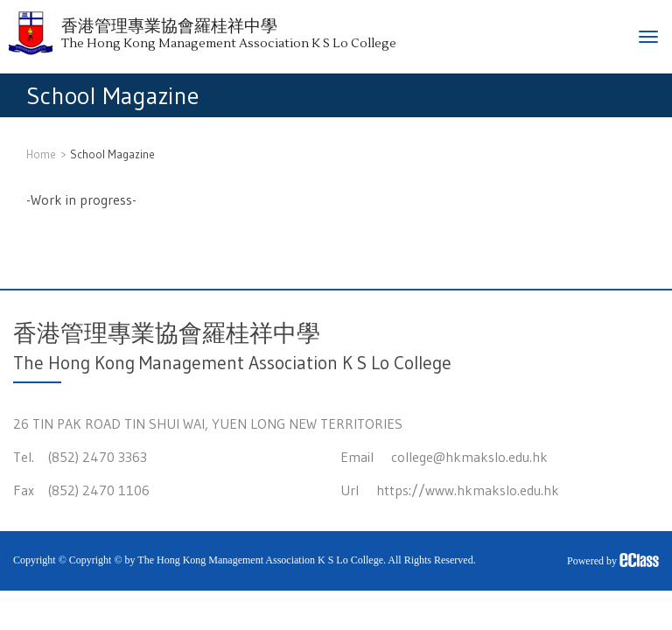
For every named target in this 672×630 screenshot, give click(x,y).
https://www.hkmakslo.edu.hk (468, 490)
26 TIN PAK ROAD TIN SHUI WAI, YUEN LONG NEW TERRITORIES (208, 423)
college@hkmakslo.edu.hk (469, 457)
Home (41, 154)
